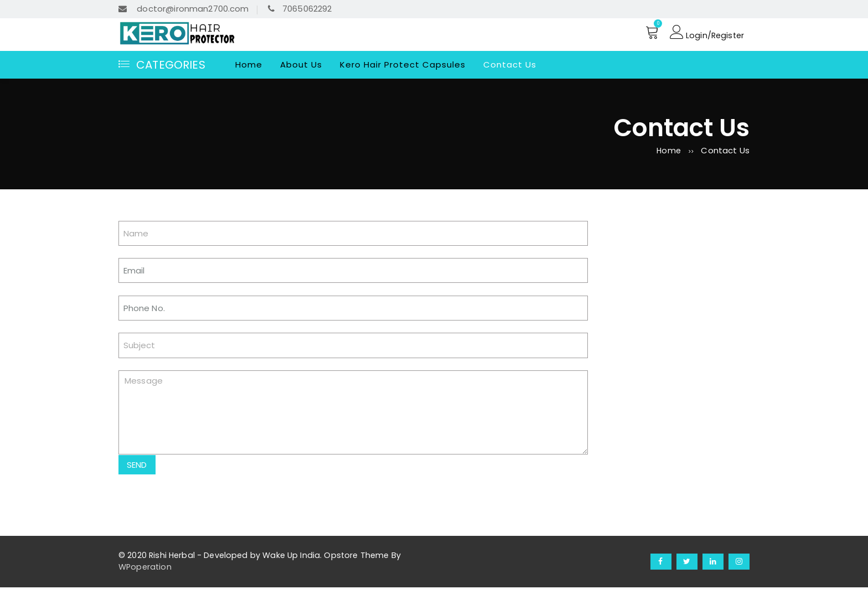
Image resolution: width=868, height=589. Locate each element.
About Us (301, 64)
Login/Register (706, 33)
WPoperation (145, 569)
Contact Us (510, 64)
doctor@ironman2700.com (184, 9)
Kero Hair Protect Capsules (403, 64)
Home (249, 64)
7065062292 (300, 9)
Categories (162, 65)
